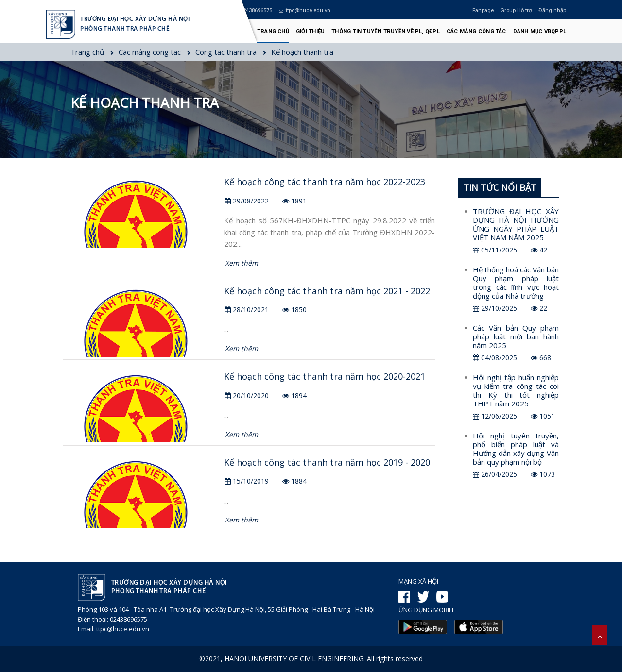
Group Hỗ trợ (516, 10)
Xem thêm (242, 263)
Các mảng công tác (476, 31)
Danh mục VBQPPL (540, 31)
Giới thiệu (310, 31)
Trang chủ (273, 31)
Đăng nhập (552, 10)
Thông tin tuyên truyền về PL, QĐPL (386, 31)
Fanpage (483, 10)
